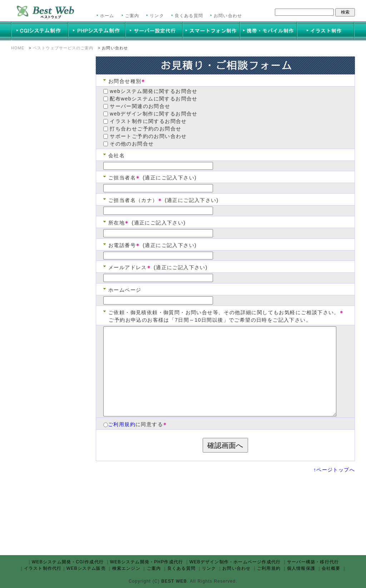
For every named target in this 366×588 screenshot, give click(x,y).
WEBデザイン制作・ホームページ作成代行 (235, 562)
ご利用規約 (122, 424)
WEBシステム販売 (86, 568)
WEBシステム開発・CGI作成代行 (68, 562)
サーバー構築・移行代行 (313, 562)
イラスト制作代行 (43, 568)
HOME (18, 48)
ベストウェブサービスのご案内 (63, 48)
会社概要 (331, 568)
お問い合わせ (228, 16)
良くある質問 (189, 16)
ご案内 (132, 16)
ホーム (107, 16)
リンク (157, 16)
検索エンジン (126, 568)
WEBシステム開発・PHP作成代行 (147, 562)
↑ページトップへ (334, 470)
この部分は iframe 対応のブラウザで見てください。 (48, 301)
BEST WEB (173, 581)
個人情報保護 (301, 568)
